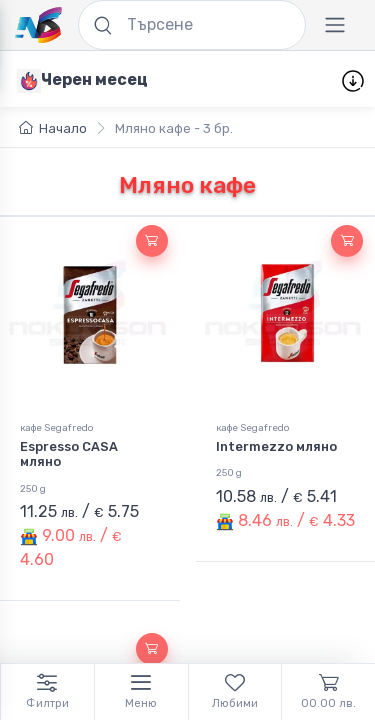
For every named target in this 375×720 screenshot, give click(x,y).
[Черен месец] (82, 79)
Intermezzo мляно (276, 446)
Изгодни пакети (239, 80)
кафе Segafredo (56, 427)
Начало (53, 128)
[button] (152, 241)
